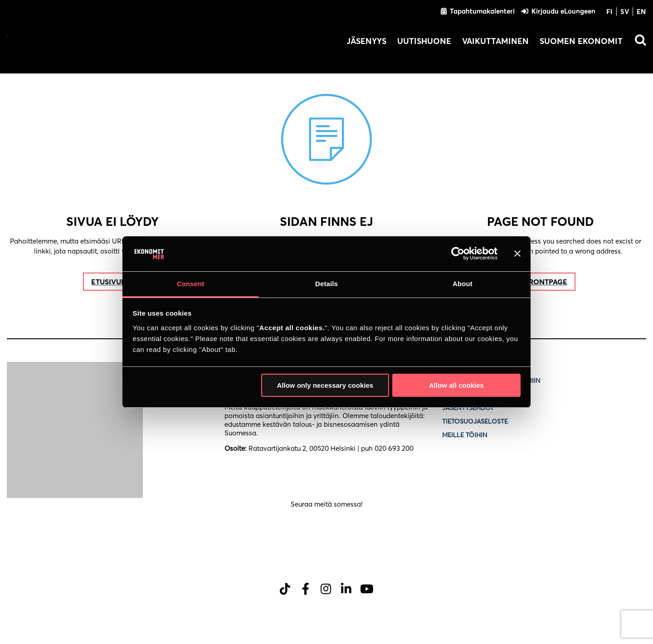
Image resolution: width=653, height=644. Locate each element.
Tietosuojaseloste (476, 421)
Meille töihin (465, 435)
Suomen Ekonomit (581, 41)
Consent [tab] (191, 284)
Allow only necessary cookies (325, 385)
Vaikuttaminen (495, 41)
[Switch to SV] (625, 11)
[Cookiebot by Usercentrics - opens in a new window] (458, 254)
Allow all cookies (456, 385)
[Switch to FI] (610, 11)
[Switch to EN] (639, 11)
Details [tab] (326, 284)
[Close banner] (517, 254)
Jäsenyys (366, 41)
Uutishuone (424, 41)
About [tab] (463, 284)
